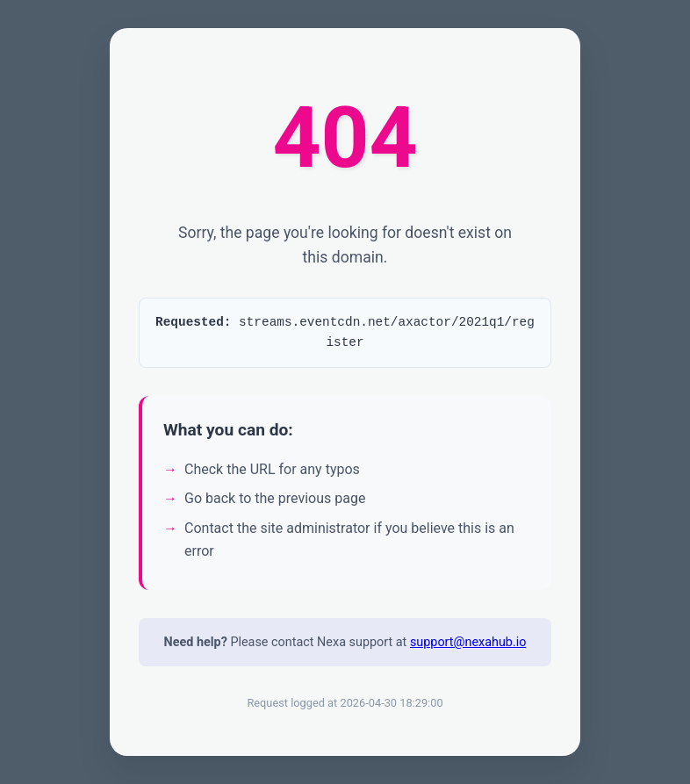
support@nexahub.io (468, 647)
